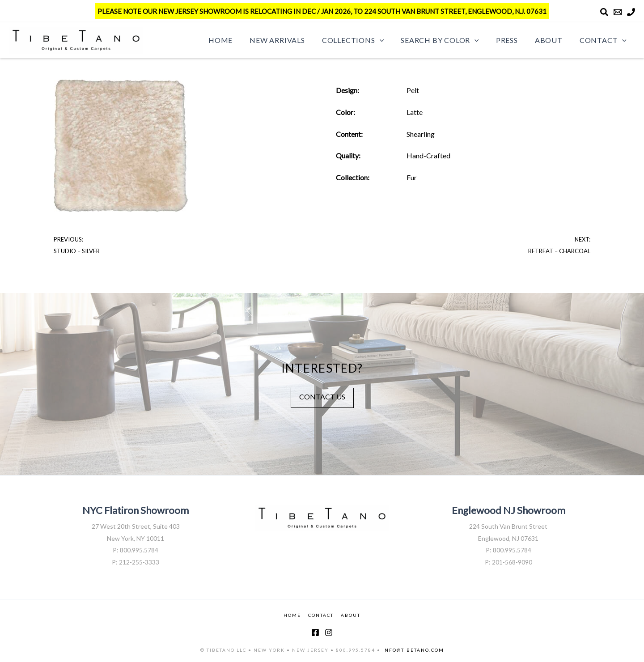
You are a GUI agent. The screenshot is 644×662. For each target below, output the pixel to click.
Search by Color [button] (449, 40)
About (553, 40)
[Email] (618, 12)
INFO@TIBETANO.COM (413, 650)
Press (514, 40)
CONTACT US (322, 397)
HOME (292, 615)
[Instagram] (329, 632)
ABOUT (351, 615)
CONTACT (321, 615)
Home (238, 40)
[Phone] (631, 12)
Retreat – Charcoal (559, 251)
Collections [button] (365, 40)
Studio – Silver (77, 251)
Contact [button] (604, 40)
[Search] (604, 12)
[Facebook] (315, 632)
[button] (392, 40)
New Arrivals (292, 40)
